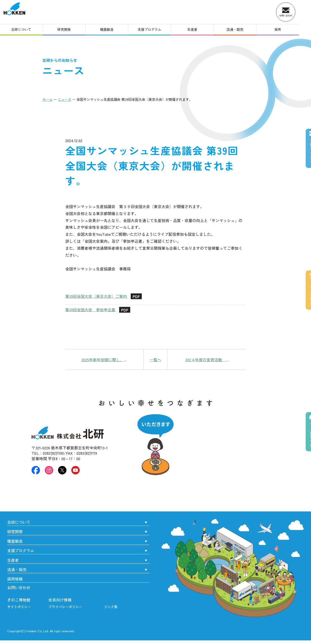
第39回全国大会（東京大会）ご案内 (104, 296)
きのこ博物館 (19, 600)
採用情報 (15, 579)
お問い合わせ (19, 587)
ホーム (47, 99)
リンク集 (111, 607)
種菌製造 (111, 31)
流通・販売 (244, 31)
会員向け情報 (60, 600)
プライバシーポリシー (65, 607)
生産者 (200, 31)
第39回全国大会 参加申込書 (98, 310)
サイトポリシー (19, 607)
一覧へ (155, 360)
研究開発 (67, 31)
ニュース (65, 99)
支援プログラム (155, 31)
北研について (22, 31)
